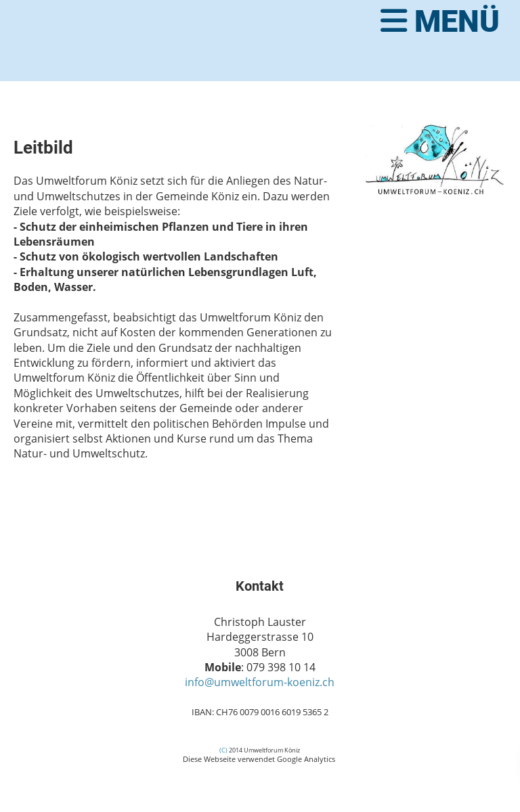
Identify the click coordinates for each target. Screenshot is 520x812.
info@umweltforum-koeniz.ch (260, 682)
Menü (440, 21)
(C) (223, 750)
